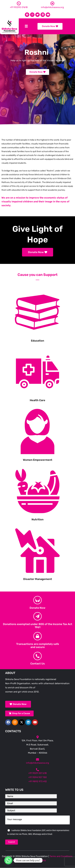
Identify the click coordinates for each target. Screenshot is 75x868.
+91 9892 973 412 (38, 781)
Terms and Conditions (61, 856)
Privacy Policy (38, 860)
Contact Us (38, 664)
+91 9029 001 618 (37, 773)
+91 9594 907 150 (37, 777)
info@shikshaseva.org (52, 7)
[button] (26, 26)
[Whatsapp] (8, 860)
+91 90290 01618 (19, 7)
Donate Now (37, 608)
